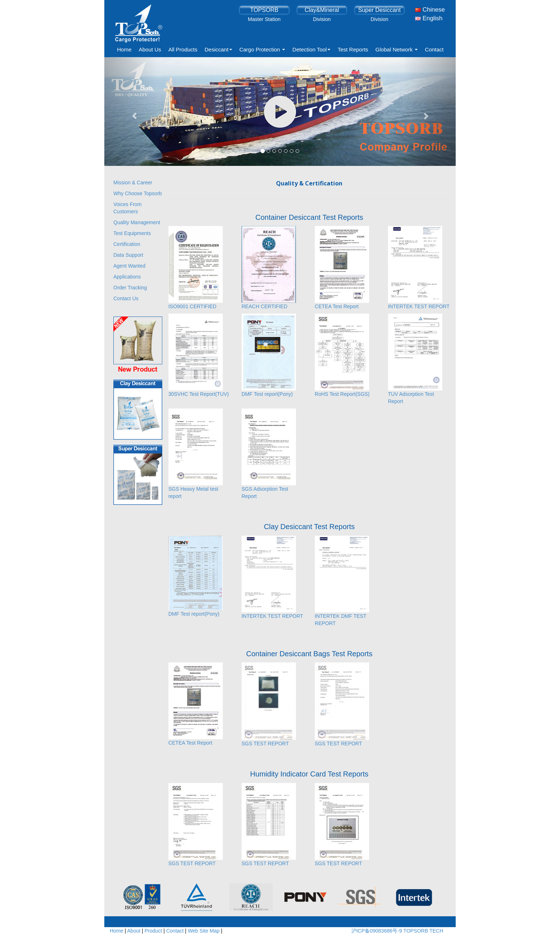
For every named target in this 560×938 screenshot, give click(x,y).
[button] (131, 112)
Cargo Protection (262, 49)
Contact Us (126, 298)
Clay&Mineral (322, 10)
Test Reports (353, 49)
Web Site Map (204, 931)
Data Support (128, 255)
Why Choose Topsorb (138, 193)
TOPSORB (264, 10)
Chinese (430, 10)
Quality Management (137, 222)
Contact (434, 49)
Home (124, 49)
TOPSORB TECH (423, 931)
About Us (150, 49)
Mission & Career (133, 183)
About (134, 931)
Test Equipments (132, 233)
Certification (127, 244)
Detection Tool (311, 49)
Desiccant (218, 49)
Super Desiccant (379, 10)
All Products (183, 49)
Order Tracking (130, 288)
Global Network (396, 49)
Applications (127, 277)
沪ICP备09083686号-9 (377, 931)
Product (153, 931)
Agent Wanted (129, 266)
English (429, 18)
